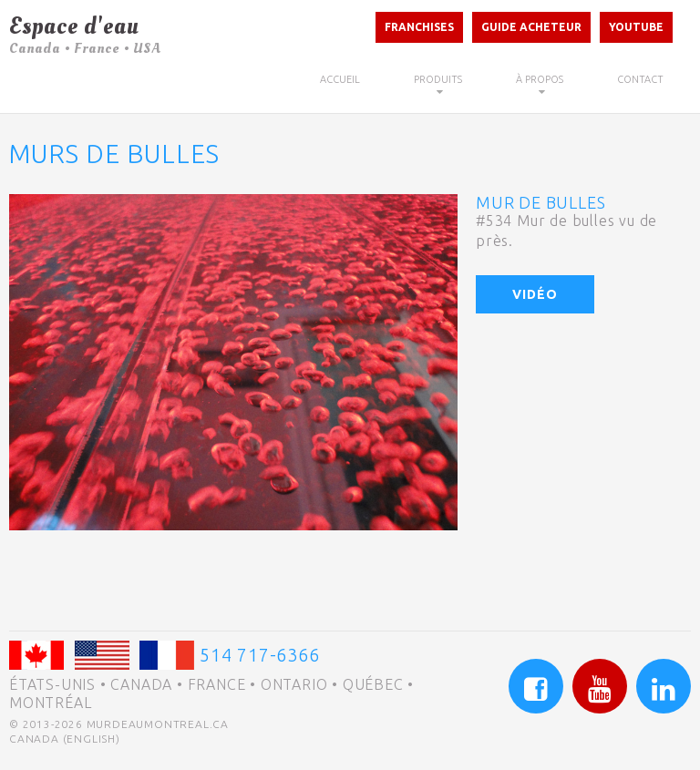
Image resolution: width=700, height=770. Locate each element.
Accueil (340, 79)
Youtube (636, 27)
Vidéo (535, 294)
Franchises (419, 27)
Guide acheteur (531, 27)
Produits (438, 79)
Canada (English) (65, 739)
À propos (540, 79)
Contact (640, 79)
